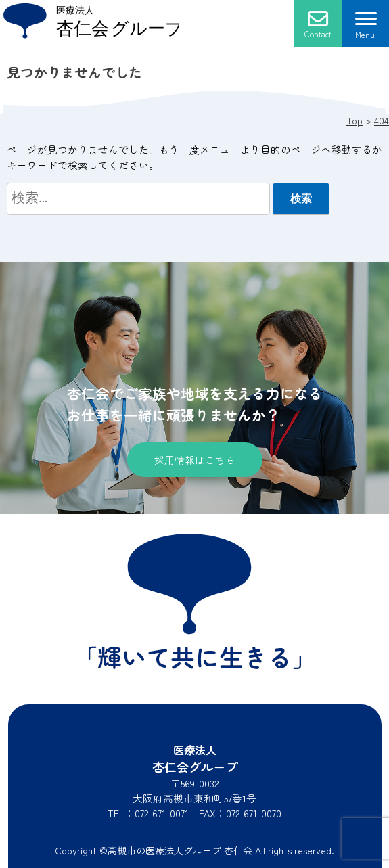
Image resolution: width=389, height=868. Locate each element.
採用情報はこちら (195, 460)
